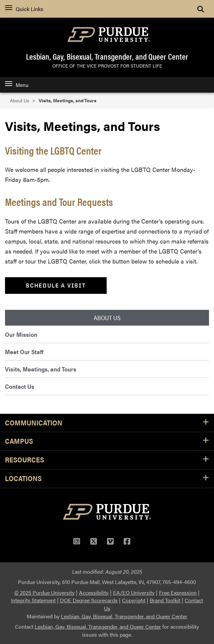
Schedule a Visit (56, 285)
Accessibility (94, 593)
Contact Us (20, 386)
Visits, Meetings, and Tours (41, 369)
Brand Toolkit (165, 600)
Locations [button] (107, 479)
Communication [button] (107, 423)
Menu (17, 85)
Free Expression (178, 593)
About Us (19, 100)
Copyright (134, 600)
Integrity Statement (33, 600)
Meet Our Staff (24, 352)
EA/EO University (134, 593)
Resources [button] (107, 460)
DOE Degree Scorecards (89, 600)
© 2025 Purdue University (44, 593)
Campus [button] (107, 441)
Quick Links (24, 9)
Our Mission (21, 334)
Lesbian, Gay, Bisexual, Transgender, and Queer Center (107, 56)
